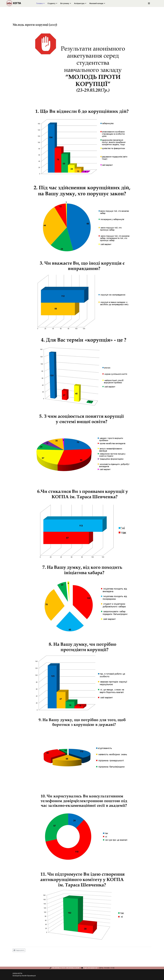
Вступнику (65, 3)
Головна (39, 3)
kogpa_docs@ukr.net (90, 968)
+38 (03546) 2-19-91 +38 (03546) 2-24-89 (65, 968)
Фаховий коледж (96, 3)
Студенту (52, 3)
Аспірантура (79, 3)
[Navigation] (149, 3)
